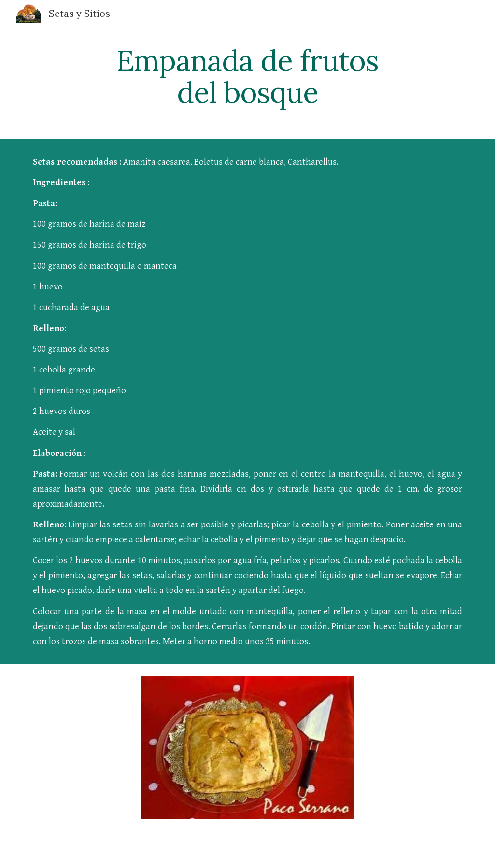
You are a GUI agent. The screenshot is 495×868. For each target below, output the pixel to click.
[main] (247, 76)
